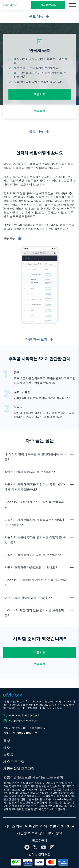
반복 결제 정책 (36, 826)
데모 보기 (39, 111)
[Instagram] (52, 847)
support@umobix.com (21, 721)
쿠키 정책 (55, 833)
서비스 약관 (14, 826)
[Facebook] (27, 847)
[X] (35, 847)
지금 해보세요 (48, 5)
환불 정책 (57, 826)
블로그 (8, 755)
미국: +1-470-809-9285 (21, 716)
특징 (7, 741)
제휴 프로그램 (14, 762)
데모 (7, 748)
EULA (70, 826)
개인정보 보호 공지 (31, 833)
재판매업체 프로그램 (19, 769)
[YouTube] (44, 847)
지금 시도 (39, 94)
